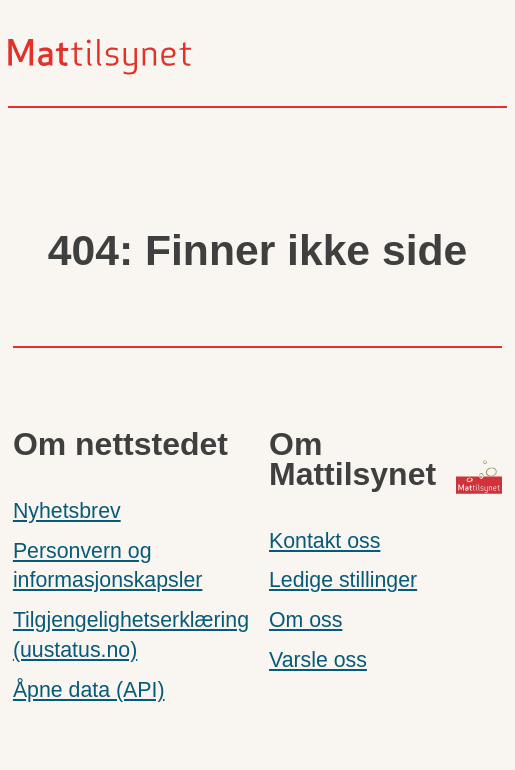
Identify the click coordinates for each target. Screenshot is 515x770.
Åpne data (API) (89, 690)
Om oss (305, 620)
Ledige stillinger (343, 580)
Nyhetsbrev (67, 511)
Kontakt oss (324, 541)
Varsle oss (318, 660)
